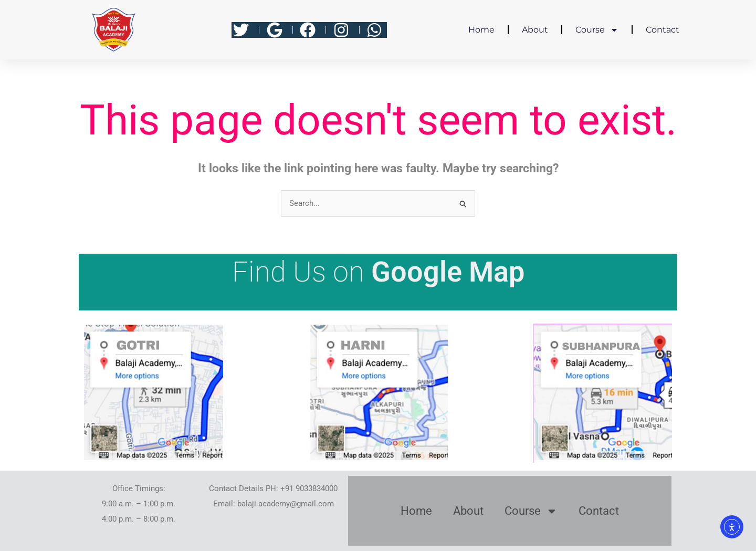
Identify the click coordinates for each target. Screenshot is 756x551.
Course (597, 30)
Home (481, 30)
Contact (663, 30)
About (535, 30)
